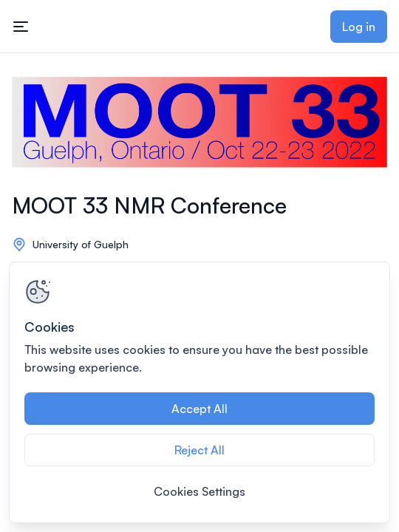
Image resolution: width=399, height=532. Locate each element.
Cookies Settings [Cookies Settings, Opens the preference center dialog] (199, 491)
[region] (199, 392)
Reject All (199, 450)
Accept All (199, 409)
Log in (359, 27)
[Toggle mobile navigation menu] (21, 27)
